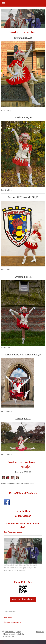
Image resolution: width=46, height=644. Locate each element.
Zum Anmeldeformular (13, 532)
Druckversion (9, 632)
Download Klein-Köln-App (23, 599)
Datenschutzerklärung (12, 622)
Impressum (8, 617)
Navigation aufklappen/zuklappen (23, 3)
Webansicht (40, 632)
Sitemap (19, 632)
